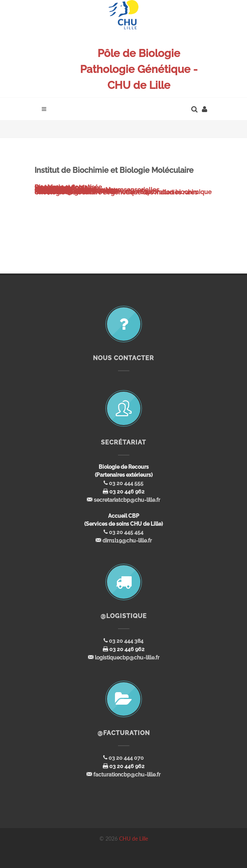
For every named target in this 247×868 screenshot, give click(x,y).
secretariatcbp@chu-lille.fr (127, 500)
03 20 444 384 (126, 641)
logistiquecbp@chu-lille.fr (127, 658)
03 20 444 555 (126, 483)
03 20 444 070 (126, 758)
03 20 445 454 (126, 532)
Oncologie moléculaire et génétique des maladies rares (116, 192)
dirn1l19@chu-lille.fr (127, 541)
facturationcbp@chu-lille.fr (127, 775)
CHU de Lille (134, 839)
